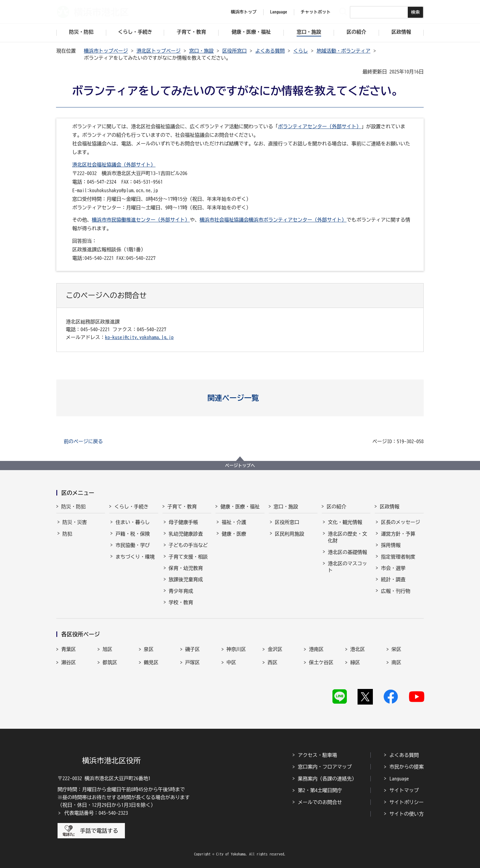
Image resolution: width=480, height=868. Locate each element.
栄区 (396, 649)
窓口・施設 (201, 51)
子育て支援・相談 (188, 557)
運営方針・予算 (398, 534)
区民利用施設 (290, 534)
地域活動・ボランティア (343, 51)
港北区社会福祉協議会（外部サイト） (114, 165)
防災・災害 (75, 522)
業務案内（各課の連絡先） (327, 779)
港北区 (358, 649)
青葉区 (69, 649)
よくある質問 (270, 51)
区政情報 (389, 507)
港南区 (316, 649)
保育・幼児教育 (186, 568)
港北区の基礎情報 (347, 552)
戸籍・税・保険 (133, 534)
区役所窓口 (234, 51)
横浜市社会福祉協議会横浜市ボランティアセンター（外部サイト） (273, 220)
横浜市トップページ (106, 51)
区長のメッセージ (400, 522)
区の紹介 (336, 507)
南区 (396, 662)
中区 (231, 662)
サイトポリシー (407, 802)
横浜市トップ (244, 12)
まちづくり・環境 (135, 557)
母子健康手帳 (183, 522)
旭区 (107, 649)
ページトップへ (240, 466)
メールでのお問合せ (320, 802)
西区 (272, 662)
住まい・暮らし (133, 522)
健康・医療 (234, 534)
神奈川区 (236, 649)
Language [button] (279, 12)
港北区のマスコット (347, 567)
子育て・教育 (182, 507)
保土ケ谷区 (321, 662)
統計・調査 (393, 579)
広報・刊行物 (396, 591)
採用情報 (391, 545)
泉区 (149, 649)
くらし (301, 51)
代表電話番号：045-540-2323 (96, 813)
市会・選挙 (393, 568)
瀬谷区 (69, 662)
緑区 (355, 662)
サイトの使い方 (407, 814)
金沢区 (275, 649)
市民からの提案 (407, 767)
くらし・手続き (131, 507)
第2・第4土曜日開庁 (320, 790)
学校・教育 (181, 602)
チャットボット (316, 12)
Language (399, 779)
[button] (240, 398)
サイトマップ (404, 790)
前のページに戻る (83, 441)
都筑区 (110, 662)
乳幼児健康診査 (186, 534)
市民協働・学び (133, 545)
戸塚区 (193, 662)
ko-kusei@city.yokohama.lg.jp (139, 337)
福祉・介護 (234, 522)
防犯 (67, 534)
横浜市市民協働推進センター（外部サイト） (141, 220)
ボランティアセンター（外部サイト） (320, 126)
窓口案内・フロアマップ (325, 767)
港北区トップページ (159, 51)
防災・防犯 (73, 507)
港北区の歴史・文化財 (347, 537)
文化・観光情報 (345, 522)
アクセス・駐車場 (317, 755)
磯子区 (193, 649)
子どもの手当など (188, 545)
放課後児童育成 (186, 579)
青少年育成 (181, 591)
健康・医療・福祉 (240, 507)
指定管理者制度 (398, 557)
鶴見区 (151, 662)
